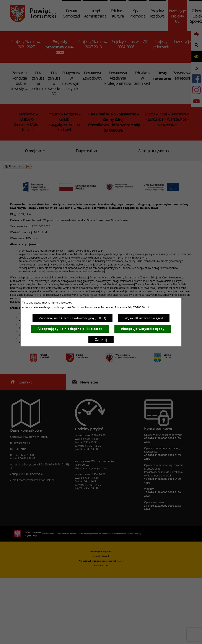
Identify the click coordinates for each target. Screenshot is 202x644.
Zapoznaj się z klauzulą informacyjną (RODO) (72, 318)
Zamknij (101, 339)
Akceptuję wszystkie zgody (143, 329)
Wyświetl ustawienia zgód (144, 318)
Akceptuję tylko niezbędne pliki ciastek (70, 329)
